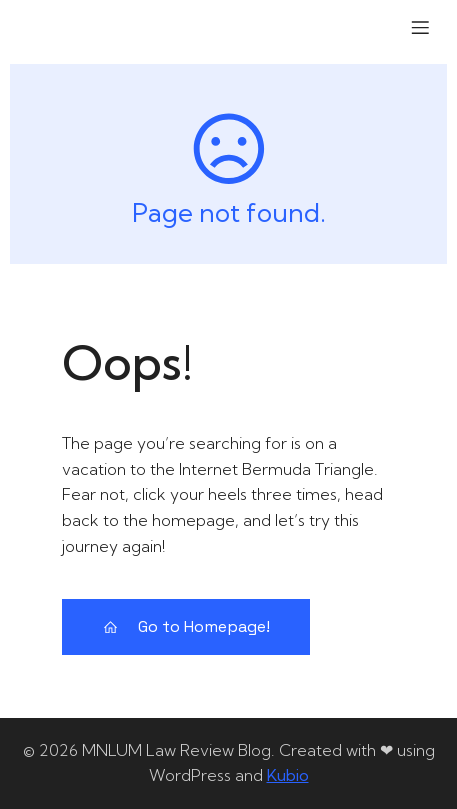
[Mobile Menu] (420, 27)
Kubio (288, 775)
